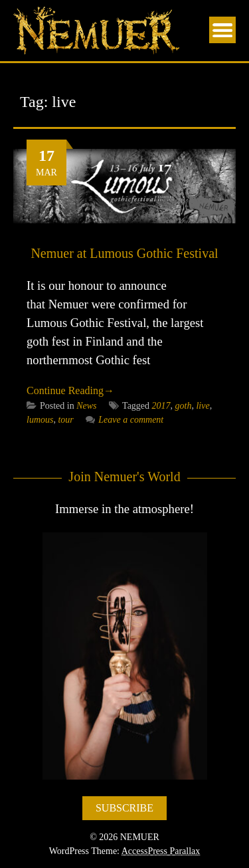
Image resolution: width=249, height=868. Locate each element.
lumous (40, 420)
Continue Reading (70, 390)
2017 (161, 406)
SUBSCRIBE (124, 808)
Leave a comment (124, 420)
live (203, 406)
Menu (222, 30)
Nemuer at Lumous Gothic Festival (124, 253)
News (86, 406)
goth (184, 406)
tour (65, 420)
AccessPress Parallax (161, 851)
